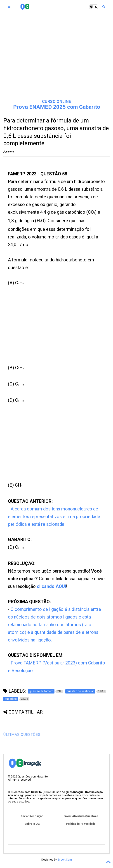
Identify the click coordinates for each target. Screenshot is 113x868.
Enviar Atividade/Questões (81, 816)
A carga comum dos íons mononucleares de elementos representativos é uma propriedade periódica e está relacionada (54, 517)
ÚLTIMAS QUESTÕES (22, 735)
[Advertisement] (56, 61)
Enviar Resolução (32, 816)
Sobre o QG (32, 824)
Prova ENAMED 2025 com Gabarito (57, 107)
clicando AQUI (51, 586)
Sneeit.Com (65, 860)
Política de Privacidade (81, 824)
